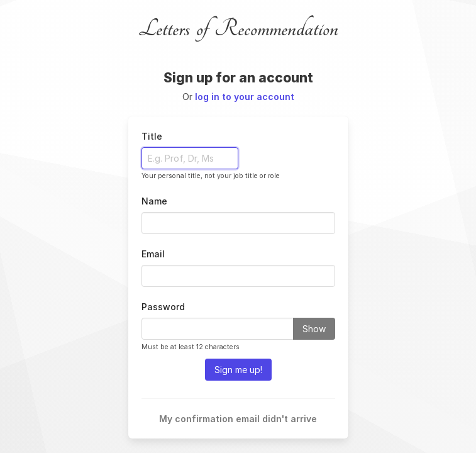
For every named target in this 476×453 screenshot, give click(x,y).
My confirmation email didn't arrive (238, 419)
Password (163, 307)
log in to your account (245, 97)
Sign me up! (238, 370)
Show (314, 329)
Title (152, 136)
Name (154, 201)
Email (153, 254)
